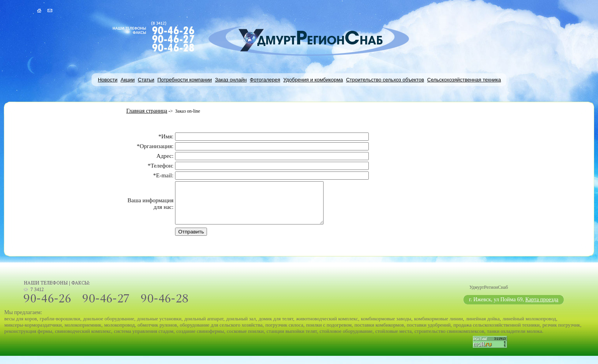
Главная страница (147, 111)
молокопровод (119, 333)
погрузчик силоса (284, 333)
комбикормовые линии (438, 327)
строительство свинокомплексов (449, 339)
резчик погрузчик (561, 333)
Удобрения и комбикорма (313, 80)
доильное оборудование (109, 327)
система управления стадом (144, 339)
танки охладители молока (514, 339)
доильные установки (159, 327)
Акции (127, 80)
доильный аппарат (204, 327)
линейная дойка (483, 327)
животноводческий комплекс (327, 327)
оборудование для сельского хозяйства (221, 333)
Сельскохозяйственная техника (464, 80)
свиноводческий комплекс (83, 339)
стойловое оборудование (346, 339)
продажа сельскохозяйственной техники (496, 333)
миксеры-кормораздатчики (33, 333)
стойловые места (394, 339)
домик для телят (276, 327)
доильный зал (241, 327)
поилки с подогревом (329, 333)
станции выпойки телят (292, 339)
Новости (108, 80)
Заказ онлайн (231, 80)
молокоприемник (83, 333)
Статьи (146, 80)
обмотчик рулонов (157, 333)
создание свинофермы (200, 339)
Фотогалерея (265, 80)
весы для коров (21, 327)
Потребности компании (185, 80)
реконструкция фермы (28, 339)
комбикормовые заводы (386, 327)
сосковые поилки (245, 339)
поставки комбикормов (379, 333)
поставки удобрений (428, 333)
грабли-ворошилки (60, 327)
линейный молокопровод (529, 327)
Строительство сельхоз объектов (385, 80)
